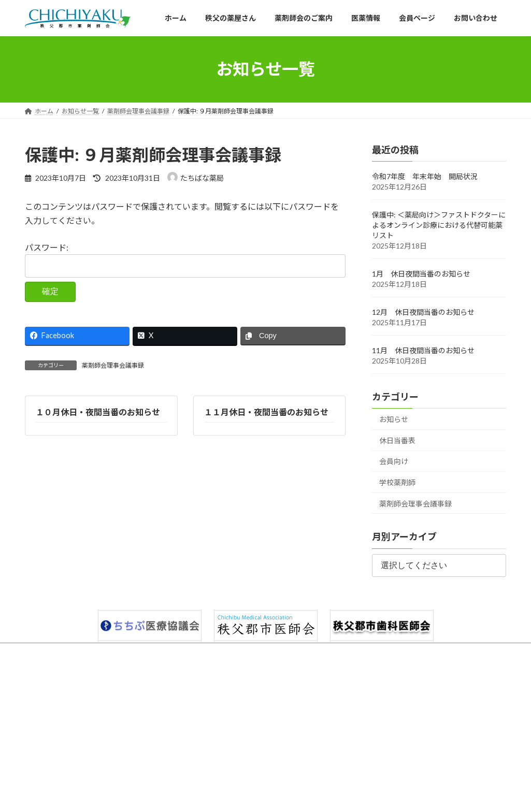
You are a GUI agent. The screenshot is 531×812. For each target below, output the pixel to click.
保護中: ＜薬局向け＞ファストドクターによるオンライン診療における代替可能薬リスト (439, 225)
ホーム (44, 652)
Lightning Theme (263, 794)
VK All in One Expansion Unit (332, 794)
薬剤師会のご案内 (162, 652)
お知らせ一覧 (380, 652)
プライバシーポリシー (450, 652)
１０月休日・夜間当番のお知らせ (98, 412)
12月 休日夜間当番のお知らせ (423, 312)
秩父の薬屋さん (95, 652)
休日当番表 (397, 440)
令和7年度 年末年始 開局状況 (425, 176)
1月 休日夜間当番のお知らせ (421, 274)
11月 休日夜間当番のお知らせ (423, 350)
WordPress (209, 794)
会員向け (394, 461)
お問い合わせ (322, 652)
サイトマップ (53, 658)
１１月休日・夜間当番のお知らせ (266, 412)
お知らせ (394, 419)
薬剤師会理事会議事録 (113, 365)
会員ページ (268, 652)
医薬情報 (220, 652)
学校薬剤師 (397, 482)
